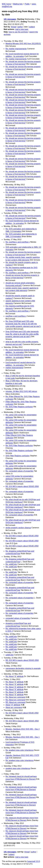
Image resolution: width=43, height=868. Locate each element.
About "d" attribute (13, 705)
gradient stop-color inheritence (18, 768)
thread (14, 27)
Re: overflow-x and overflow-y (18, 242)
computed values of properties (18, 618)
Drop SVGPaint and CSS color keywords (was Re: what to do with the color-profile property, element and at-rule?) (22, 334)
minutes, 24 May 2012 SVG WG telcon (21, 391)
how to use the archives (18, 32)
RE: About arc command (15, 702)
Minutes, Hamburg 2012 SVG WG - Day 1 (23, 737)
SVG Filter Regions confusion (18, 456)
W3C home (6, 4)
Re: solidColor (11, 564)
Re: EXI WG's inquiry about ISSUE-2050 (22, 536)
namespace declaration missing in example (23, 668)
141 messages (10, 19)
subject (32, 27)
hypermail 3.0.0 (33, 861)
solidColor (10, 655)
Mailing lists (18, 4)
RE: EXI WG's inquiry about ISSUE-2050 (22, 486)
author (20, 27)
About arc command (14, 707)
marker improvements (14, 368)
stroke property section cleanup (18, 528)
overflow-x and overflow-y (16, 316)
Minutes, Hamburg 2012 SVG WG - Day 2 (23, 729)
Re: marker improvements (16, 49)
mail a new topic (22, 29)
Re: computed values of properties (19, 471)
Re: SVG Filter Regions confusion (19, 407)
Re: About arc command (15, 697)
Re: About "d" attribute (15, 676)
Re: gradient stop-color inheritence (20, 750)
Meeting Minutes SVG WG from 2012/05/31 (23, 44)
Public (27, 4)
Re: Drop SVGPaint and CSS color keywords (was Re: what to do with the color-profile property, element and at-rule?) (23, 324)
